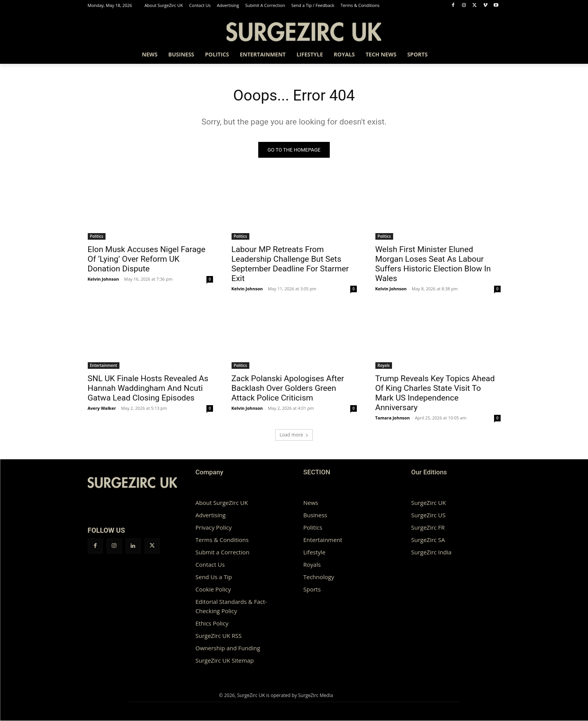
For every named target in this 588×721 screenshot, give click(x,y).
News (311, 503)
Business (315, 515)
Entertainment (104, 366)
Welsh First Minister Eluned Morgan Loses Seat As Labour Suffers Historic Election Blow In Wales (433, 264)
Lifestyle (314, 552)
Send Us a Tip (214, 577)
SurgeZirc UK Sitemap (225, 661)
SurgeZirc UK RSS (219, 636)
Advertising (211, 515)
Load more (294, 435)
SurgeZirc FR (428, 528)
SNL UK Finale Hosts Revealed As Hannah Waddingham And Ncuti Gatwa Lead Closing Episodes (148, 389)
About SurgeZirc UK (222, 503)
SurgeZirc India (431, 552)
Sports (312, 590)
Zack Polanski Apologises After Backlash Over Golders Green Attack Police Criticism (288, 389)
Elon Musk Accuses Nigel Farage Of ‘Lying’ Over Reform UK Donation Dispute (147, 259)
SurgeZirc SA (428, 540)
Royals (384, 366)
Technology (319, 577)
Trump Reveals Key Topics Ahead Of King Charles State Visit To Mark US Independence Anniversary (435, 393)
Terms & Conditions (222, 540)
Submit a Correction (222, 552)
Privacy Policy (214, 528)
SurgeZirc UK (429, 503)
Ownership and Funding (228, 648)
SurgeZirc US (429, 515)
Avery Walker (102, 408)
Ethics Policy (212, 624)
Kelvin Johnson (103, 279)
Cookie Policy (213, 590)
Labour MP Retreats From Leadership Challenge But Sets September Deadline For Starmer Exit (290, 264)
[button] (491, 55)
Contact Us (210, 565)
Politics (97, 237)
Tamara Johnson (393, 418)
